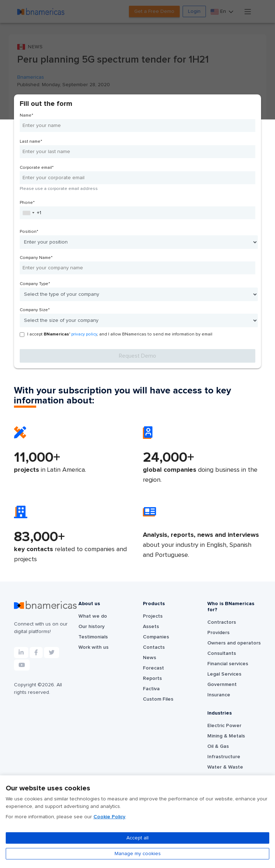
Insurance (219, 695)
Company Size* (35, 310)
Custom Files (158, 699)
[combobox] (28, 213)
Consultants (222, 653)
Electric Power (224, 726)
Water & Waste (225, 767)
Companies (156, 637)
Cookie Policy (109, 817)
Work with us (93, 647)
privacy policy (84, 334)
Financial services (228, 664)
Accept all (137, 838)
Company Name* (36, 258)
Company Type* (35, 284)
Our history (91, 627)
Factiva (151, 689)
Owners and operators (234, 643)
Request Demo (137, 356)
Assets (151, 627)
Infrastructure (224, 757)
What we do (93, 616)
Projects (153, 616)
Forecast (153, 668)
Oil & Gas (218, 746)
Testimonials (93, 637)
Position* (29, 232)
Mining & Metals (226, 736)
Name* (26, 116)
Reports (152, 678)
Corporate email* (37, 168)
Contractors (222, 622)
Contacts (154, 647)
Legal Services (224, 674)
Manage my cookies (138, 854)
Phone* (27, 203)
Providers (218, 633)
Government (222, 685)
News (149, 658)
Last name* (31, 142)
